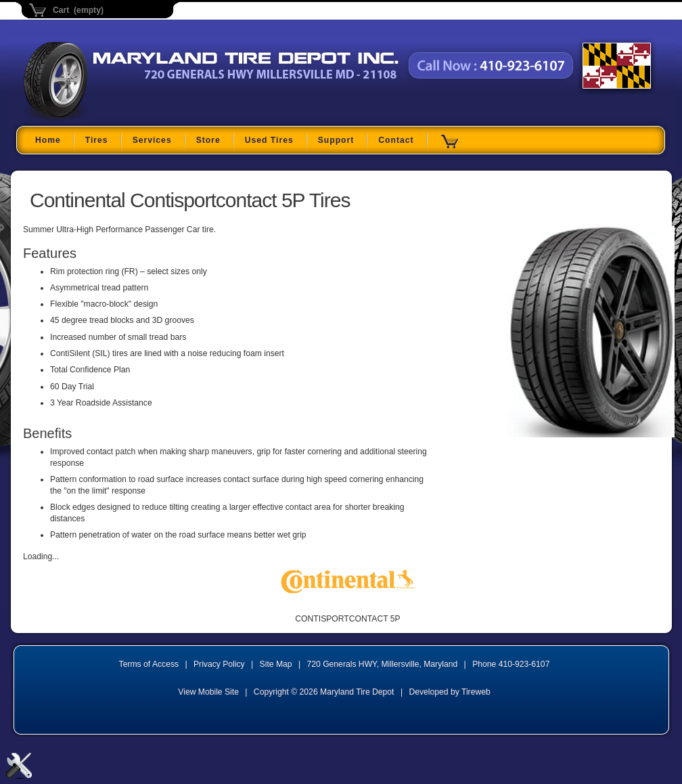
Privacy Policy (219, 664)
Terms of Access (149, 664)
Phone (511, 664)
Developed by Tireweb (449, 692)
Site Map (276, 664)
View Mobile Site (208, 692)
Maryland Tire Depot (109, 118)
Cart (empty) (78, 10)
